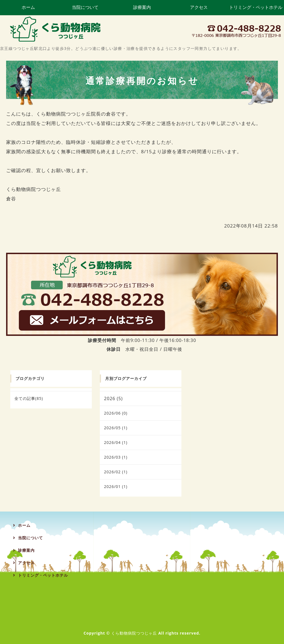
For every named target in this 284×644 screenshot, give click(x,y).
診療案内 (142, 7)
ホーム (28, 7)
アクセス (199, 7)
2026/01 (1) (116, 486)
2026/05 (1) (116, 428)
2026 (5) (113, 398)
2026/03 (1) (116, 457)
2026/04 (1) (116, 442)
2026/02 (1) (116, 472)
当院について (85, 7)
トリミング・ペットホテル (256, 7)
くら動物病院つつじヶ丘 (134, 633)
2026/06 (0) (116, 413)
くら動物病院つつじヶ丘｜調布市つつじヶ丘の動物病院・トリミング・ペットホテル (55, 29)
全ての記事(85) (29, 398)
